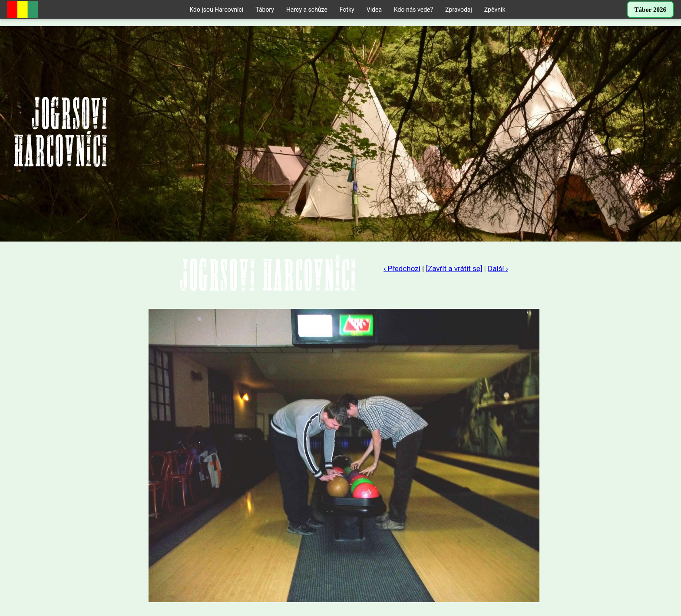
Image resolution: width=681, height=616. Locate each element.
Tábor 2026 (650, 10)
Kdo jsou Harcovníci (216, 10)
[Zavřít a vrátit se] (454, 268)
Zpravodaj (459, 10)
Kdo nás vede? (413, 10)
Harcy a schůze (307, 10)
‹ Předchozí (402, 268)
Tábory (265, 10)
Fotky (347, 10)
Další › (498, 268)
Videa (374, 10)
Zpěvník (495, 10)
